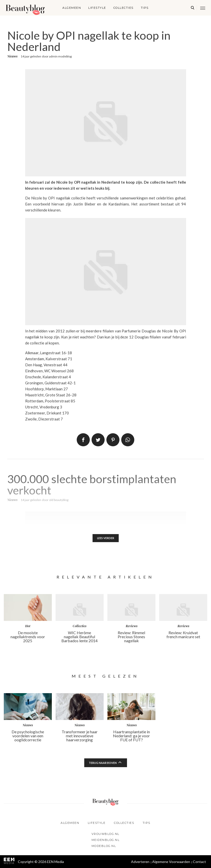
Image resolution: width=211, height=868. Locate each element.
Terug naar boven (103, 764)
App (128, 440)
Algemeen (72, 8)
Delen (83, 440)
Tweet (98, 440)
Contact (199, 862)
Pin (113, 440)
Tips (145, 8)
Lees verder (106, 538)
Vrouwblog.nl (106, 834)
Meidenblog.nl (106, 840)
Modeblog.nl (104, 846)
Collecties (123, 8)
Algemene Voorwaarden (171, 862)
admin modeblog (60, 56)
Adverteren (140, 862)
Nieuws (12, 56)
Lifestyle (97, 8)
